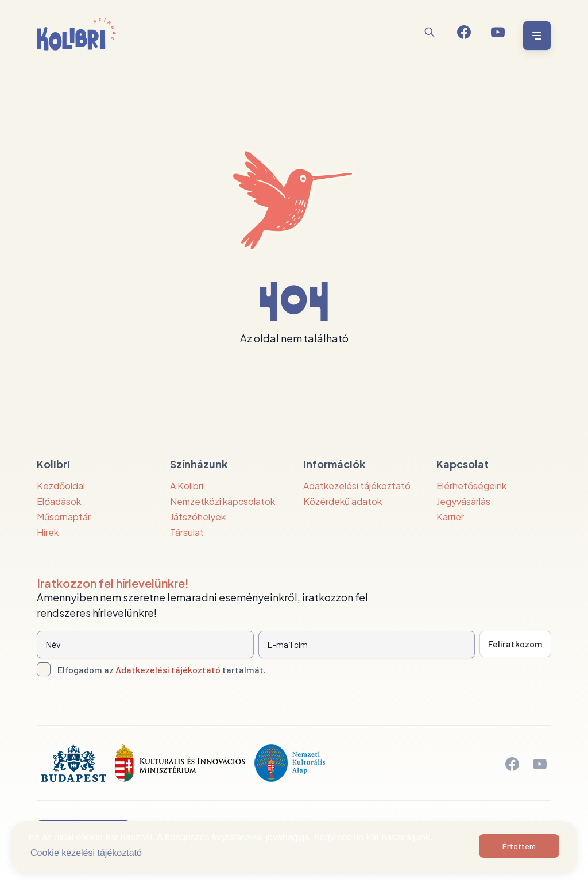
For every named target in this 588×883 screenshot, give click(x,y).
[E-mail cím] (367, 645)
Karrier (450, 517)
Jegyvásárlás (463, 501)
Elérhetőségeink (471, 486)
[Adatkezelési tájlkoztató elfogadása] (44, 669)
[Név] (145, 645)
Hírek (48, 532)
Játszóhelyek (198, 517)
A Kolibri (187, 486)
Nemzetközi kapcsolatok (223, 501)
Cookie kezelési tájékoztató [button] (86, 853)
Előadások (59, 501)
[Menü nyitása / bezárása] (535, 36)
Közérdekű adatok (343, 501)
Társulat (187, 532)
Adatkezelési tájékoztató (357, 486)
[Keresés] (430, 32)
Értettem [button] (519, 846)
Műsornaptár (64, 517)
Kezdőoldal (61, 486)
